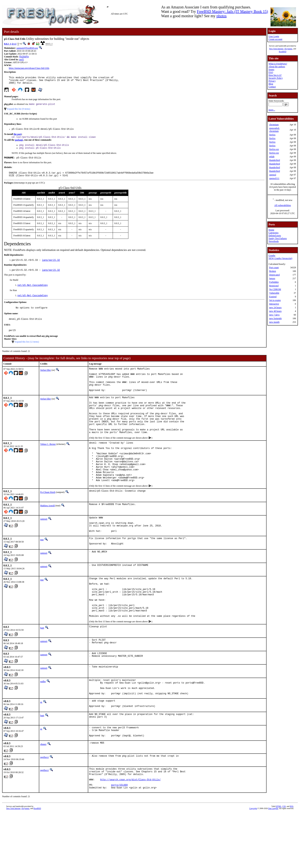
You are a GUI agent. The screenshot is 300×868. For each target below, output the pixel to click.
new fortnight (275, 318)
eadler (43, 725)
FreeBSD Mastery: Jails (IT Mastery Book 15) (232, 11)
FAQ (271, 72)
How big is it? (275, 75)
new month (274, 322)
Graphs (272, 255)
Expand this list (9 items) (19, 111)
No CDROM (275, 289)
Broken (273, 271)
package (19, 143)
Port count (274, 268)
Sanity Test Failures (278, 238)
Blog (271, 84)
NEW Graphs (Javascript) (280, 258)
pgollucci (44, 808)
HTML (279, 862)
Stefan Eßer (46, 379)
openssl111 (274, 178)
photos (221, 16)
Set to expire (275, 300)
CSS (284, 862)
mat (42, 574)
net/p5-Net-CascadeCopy (33, 292)
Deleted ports (275, 236)
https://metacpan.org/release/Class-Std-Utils (29, 69)
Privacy (272, 81)
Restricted (274, 286)
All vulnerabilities (283, 205)
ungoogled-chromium (274, 130)
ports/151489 (119, 840)
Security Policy (276, 78)
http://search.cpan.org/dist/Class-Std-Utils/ (130, 833)
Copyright (253, 864)
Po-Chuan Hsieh (48, 523)
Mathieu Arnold (47, 537)
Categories (274, 233)
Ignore (272, 278)
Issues (271, 69)
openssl (273, 175)
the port (18, 137)
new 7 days (274, 315)
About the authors (277, 67)
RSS (292, 862)
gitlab (272, 157)
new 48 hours (275, 311)
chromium (274, 125)
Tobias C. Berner (48, 467)
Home (271, 230)
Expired (273, 297)
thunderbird (275, 160)
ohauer (43, 795)
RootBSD (283, 52)
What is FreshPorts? (278, 64)
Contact (272, 87)
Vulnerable (274, 293)
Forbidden (274, 282)
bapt (42, 672)
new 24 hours (275, 308)
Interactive (274, 304)
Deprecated (274, 275)
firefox (272, 135)
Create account (276, 39)
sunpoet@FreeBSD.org (27, 48)
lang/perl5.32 (51, 266)
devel (14, 44)
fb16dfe (24, 57)
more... (272, 110)
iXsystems (288, 49)
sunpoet (44, 550)
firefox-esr (274, 149)
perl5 (22, 60)
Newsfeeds (274, 241)
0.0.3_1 (7, 44)
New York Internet (276, 49)
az (41, 750)
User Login (274, 36)
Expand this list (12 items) (27, 351)
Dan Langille (273, 864)
